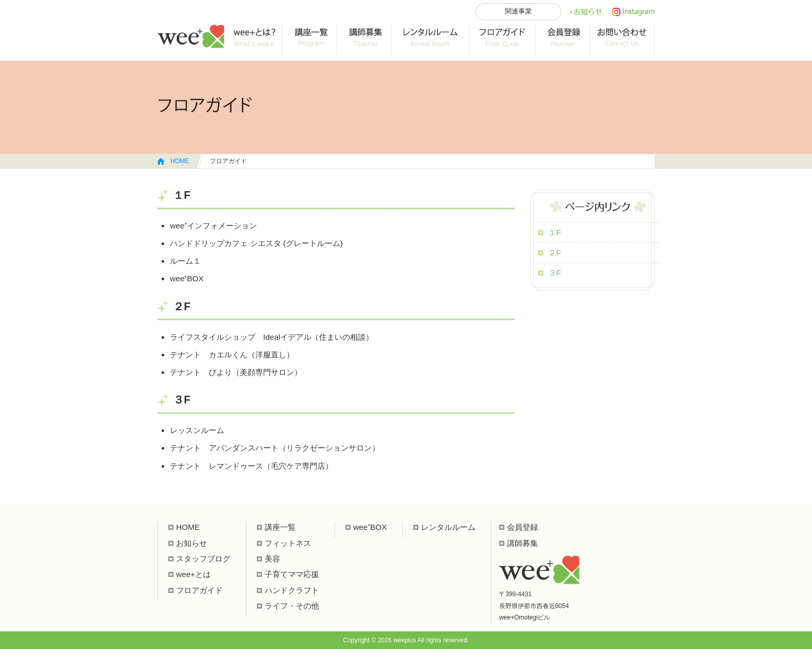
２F (555, 253)
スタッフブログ (203, 559)
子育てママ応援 (292, 574)
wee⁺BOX (370, 527)
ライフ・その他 (292, 606)
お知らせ (586, 12)
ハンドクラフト (292, 590)
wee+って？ (253, 40)
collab (364, 40)
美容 (272, 559)
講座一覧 (310, 40)
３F (555, 273)
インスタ (633, 12)
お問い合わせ (622, 40)
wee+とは (193, 574)
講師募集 (523, 543)
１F (555, 232)
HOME (180, 161)
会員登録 (563, 40)
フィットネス (288, 543)
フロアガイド (502, 40)
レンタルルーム (430, 40)
